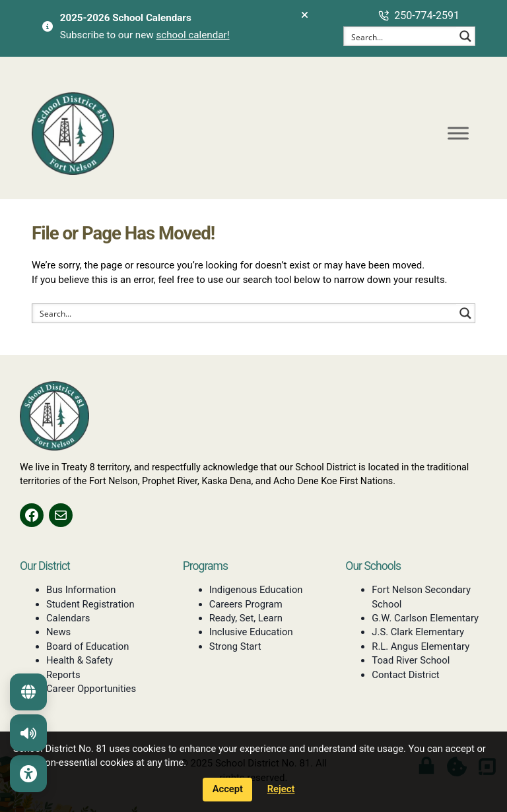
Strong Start (235, 646)
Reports (63, 675)
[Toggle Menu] (458, 133)
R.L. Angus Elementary (421, 646)
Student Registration (90, 604)
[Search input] (401, 36)
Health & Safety (80, 660)
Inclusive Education (251, 632)
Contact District (405, 675)
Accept (228, 789)
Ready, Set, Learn (246, 618)
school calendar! (192, 35)
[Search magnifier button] (465, 36)
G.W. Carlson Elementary (425, 618)
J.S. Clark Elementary (418, 632)
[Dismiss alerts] (305, 15)
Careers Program (246, 604)
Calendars (68, 618)
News (58, 632)
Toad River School (411, 660)
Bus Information (81, 590)
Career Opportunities (91, 689)
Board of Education (87, 646)
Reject (281, 789)
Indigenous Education (256, 590)
